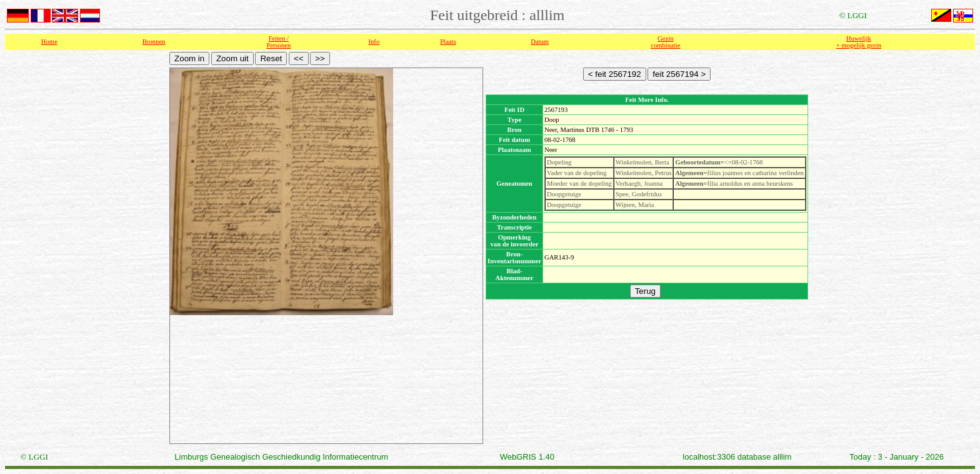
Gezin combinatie (665, 42)
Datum (540, 42)
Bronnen (154, 42)
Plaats (448, 42)
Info (374, 42)
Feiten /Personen (278, 42)
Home (49, 42)
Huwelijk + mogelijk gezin (859, 42)
